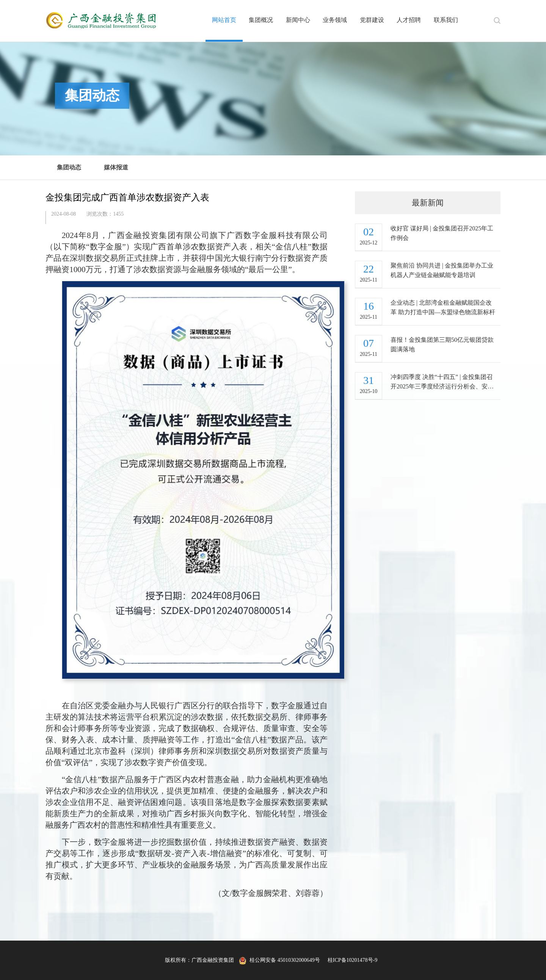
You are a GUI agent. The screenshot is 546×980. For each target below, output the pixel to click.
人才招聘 (409, 20)
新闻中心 (298, 20)
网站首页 (224, 20)
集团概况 (261, 20)
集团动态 (69, 167)
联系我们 (446, 20)
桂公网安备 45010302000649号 (279, 960)
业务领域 (335, 20)
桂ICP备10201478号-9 (352, 960)
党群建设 (372, 20)
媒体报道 (116, 167)
